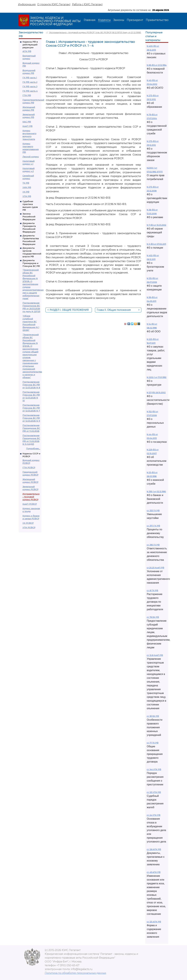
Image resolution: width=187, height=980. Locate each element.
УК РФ (26, 192)
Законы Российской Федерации (29, 217)
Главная (90, 20)
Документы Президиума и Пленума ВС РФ (31, 263)
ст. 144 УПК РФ (154, 769)
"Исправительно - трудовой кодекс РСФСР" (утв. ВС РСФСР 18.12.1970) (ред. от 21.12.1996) (95, 32)
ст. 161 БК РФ (153, 716)
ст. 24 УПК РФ (154, 815)
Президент (135, 20)
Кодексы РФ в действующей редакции (30, 45)
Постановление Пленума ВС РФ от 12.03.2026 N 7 (31, 408)
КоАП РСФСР (30, 504)
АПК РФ (27, 51)
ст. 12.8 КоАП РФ (155, 655)
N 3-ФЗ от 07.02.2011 (156, 244)
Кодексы (104, 20)
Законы (119, 20)
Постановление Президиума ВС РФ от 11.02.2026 (31, 428)
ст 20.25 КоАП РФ (155, 568)
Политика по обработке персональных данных (75, 973)
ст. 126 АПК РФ (154, 849)
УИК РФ (27, 187)
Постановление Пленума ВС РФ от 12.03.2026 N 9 (31, 418)
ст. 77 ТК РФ (153, 743)
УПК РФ (27, 196)
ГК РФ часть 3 (30, 86)
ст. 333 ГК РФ (153, 511)
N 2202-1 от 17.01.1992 (157, 377)
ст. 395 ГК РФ (153, 545)
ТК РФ (26, 183)
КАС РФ (27, 122)
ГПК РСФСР (29, 467)
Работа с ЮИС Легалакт (87, 4)
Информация (27, 4)
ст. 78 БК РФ (153, 617)
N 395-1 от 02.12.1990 (156, 492)
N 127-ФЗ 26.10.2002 (156, 393)
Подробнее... (33, 448)
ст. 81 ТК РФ (152, 590)
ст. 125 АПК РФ (154, 922)
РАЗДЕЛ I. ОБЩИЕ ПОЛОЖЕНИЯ (68, 310)
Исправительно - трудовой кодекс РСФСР (31, 497)
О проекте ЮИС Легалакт (54, 4)
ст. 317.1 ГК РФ (153, 526)
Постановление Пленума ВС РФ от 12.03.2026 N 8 (31, 385)
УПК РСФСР (29, 527)
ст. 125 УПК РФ (154, 792)
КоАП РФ (28, 126)
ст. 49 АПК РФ (154, 872)
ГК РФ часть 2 (30, 82)
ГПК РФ (27, 95)
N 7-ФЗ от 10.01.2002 (156, 225)
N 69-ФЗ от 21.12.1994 (157, 65)
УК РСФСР (28, 523)
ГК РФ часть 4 (30, 91)
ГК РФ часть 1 (30, 78)
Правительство (157, 20)
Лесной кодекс (31, 157)
